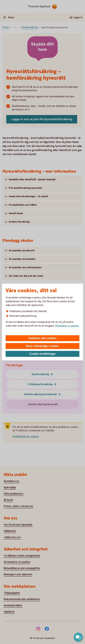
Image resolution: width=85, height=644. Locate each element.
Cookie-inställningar (43, 354)
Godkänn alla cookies (42, 338)
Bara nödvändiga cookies (42, 346)
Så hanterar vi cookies (67, 326)
